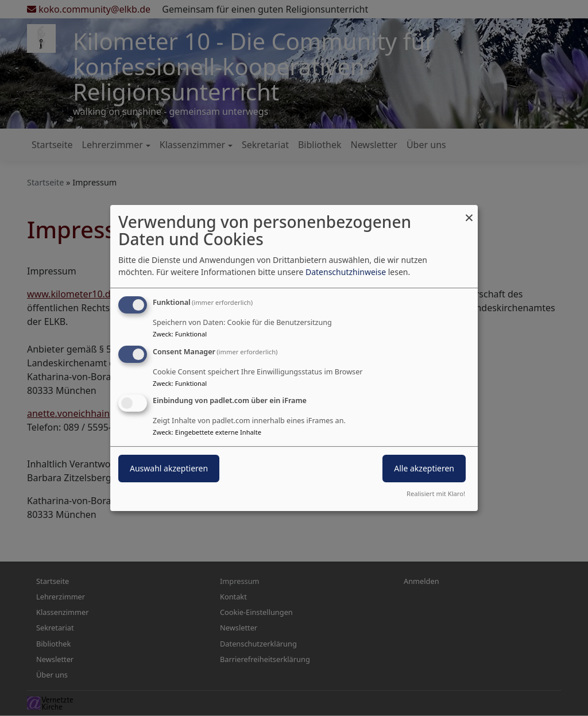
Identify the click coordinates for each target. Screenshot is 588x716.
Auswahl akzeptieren (169, 469)
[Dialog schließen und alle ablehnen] (469, 212)
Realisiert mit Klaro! (436, 494)
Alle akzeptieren (424, 469)
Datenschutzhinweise (346, 272)
